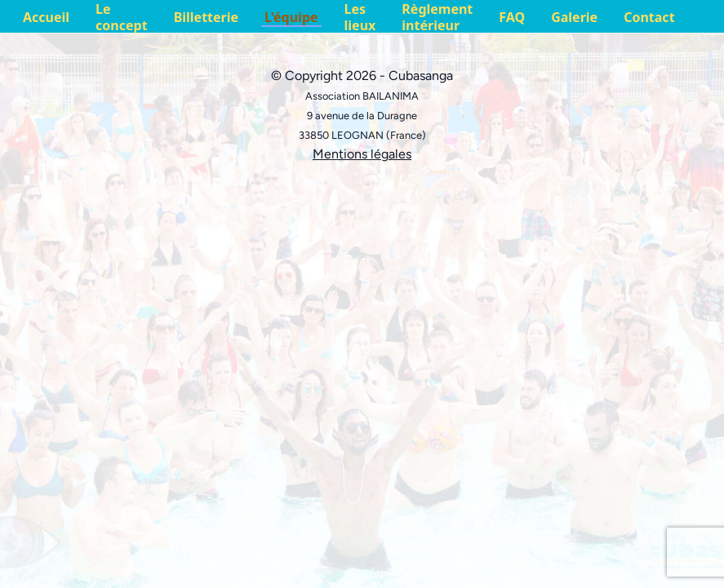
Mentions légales (362, 154)
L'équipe (291, 17)
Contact (649, 17)
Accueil (46, 17)
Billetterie (206, 17)
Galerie (574, 17)
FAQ (512, 17)
